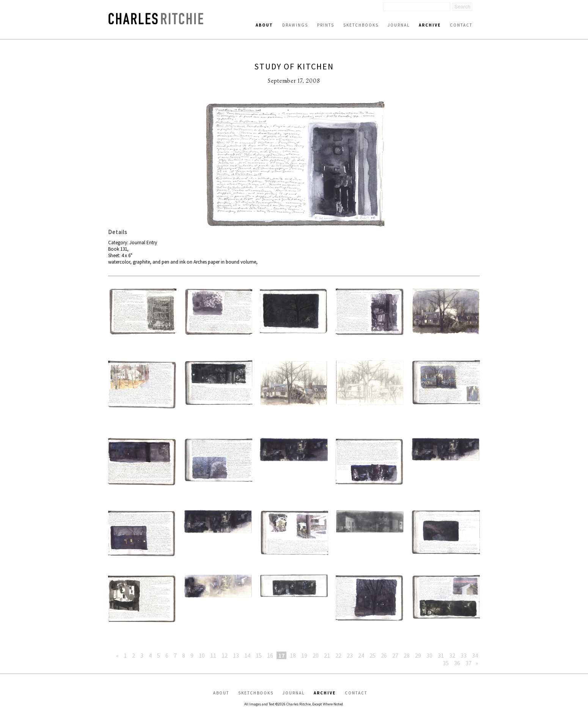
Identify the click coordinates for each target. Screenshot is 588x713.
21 (327, 655)
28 (407, 655)
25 (373, 655)
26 (384, 655)
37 (469, 663)
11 (213, 655)
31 (441, 655)
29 (418, 655)
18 (293, 655)
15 (259, 655)
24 (361, 655)
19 (304, 655)
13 (236, 655)
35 (446, 663)
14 (247, 655)
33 (464, 655)
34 (475, 655)
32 (452, 655)
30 (429, 655)
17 (281, 655)
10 (202, 655)
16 (270, 655)
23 (350, 655)
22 (338, 655)
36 (457, 663)
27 (395, 655)
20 (316, 655)
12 (225, 655)
